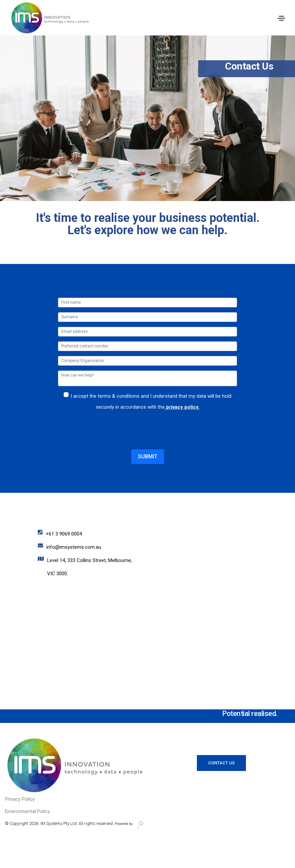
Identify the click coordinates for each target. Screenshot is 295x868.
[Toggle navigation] (281, 18)
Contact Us (221, 763)
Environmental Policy (28, 811)
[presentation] (108, 425)
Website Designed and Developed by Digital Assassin (148, 857)
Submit (148, 457)
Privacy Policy (20, 799)
